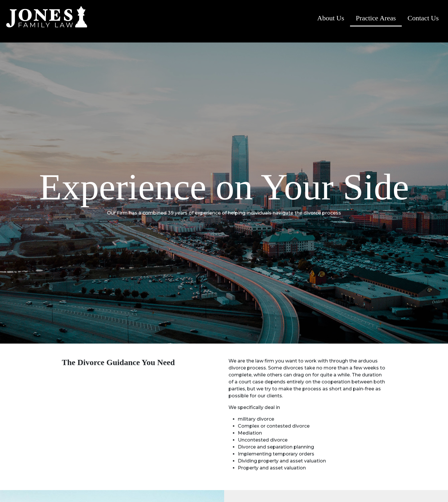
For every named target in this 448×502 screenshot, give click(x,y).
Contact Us (423, 18)
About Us (331, 18)
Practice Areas (376, 18)
